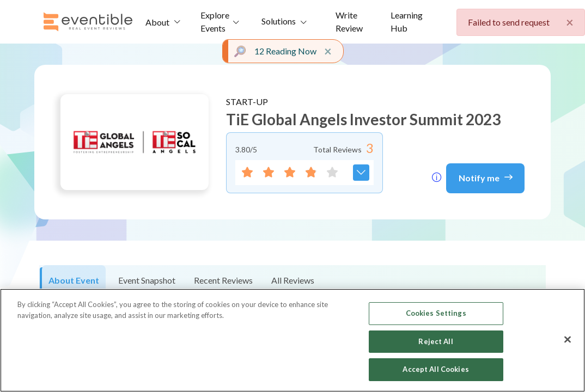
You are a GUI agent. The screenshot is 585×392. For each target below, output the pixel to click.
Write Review (349, 22)
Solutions (279, 21)
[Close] (568, 340)
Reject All (435, 341)
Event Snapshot (147, 280)
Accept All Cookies (435, 369)
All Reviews (293, 280)
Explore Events (215, 22)
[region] (292, 340)
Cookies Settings (436, 313)
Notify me (486, 177)
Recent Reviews (223, 280)
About (157, 22)
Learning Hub (407, 22)
